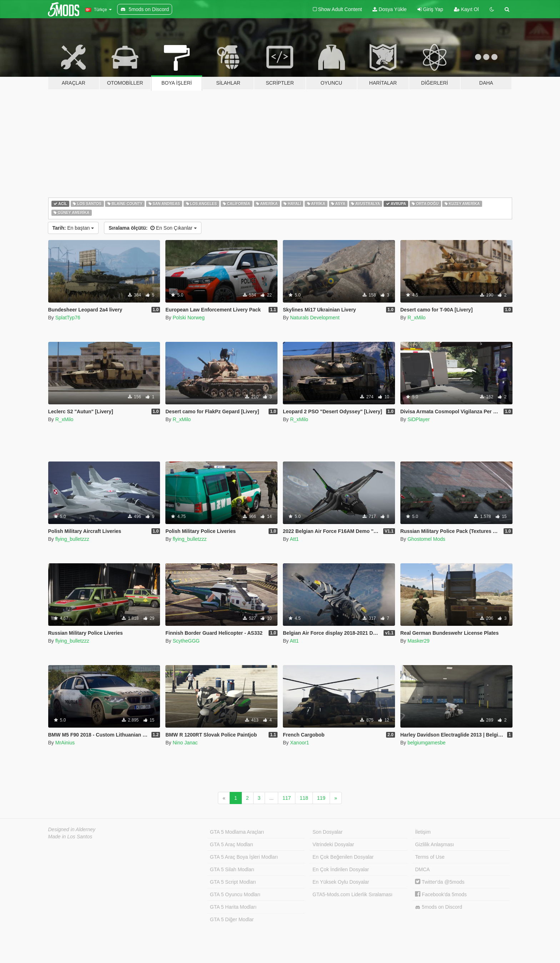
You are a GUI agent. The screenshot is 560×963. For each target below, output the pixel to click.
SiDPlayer (419, 419)
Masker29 (418, 641)
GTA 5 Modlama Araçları (237, 832)
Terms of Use (430, 857)
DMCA (422, 869)
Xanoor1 (299, 743)
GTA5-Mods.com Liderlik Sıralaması (352, 894)
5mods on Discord (439, 907)
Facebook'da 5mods (441, 894)
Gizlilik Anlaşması (434, 844)
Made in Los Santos (70, 837)
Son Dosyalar (327, 832)
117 (287, 798)
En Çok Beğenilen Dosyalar (343, 857)
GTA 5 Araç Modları (232, 844)
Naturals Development (315, 318)
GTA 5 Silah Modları (232, 869)
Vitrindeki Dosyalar (333, 844)
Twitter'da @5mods (440, 882)
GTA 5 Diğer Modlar (232, 919)
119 (321, 798)
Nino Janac (185, 743)
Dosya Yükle (389, 9)
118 (304, 798)
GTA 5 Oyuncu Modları (235, 894)
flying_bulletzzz (72, 539)
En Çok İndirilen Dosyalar (341, 869)
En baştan (73, 228)
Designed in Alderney (72, 829)
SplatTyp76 (68, 318)
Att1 (294, 539)
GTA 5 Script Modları (233, 882)
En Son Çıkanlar (152, 228)
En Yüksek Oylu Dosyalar (341, 882)
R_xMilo (417, 318)
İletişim (423, 832)
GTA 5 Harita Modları (233, 907)
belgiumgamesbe (427, 743)
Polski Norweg (188, 318)
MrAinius (65, 743)
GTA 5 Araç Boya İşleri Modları (244, 857)
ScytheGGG (186, 641)
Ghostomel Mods (426, 539)
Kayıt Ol (466, 9)
